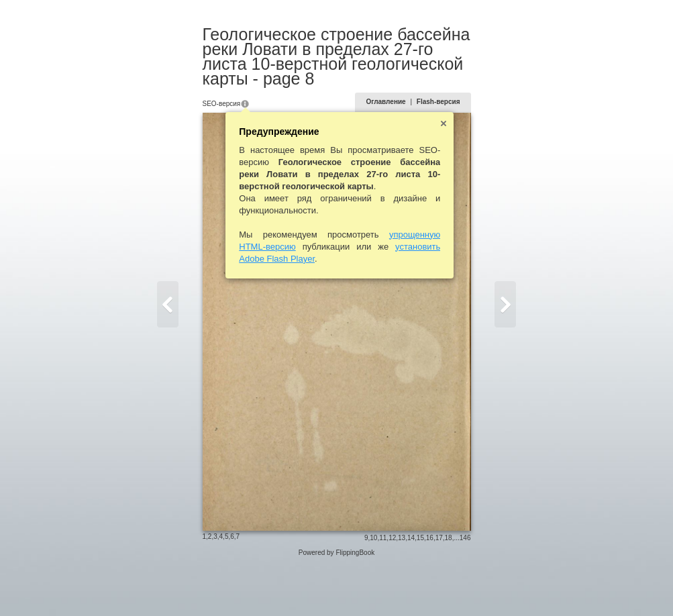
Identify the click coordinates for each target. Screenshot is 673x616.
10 (394, 587)
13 (422, 587)
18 (469, 587)
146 (485, 587)
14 (431, 587)
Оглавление (406, 87)
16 (450, 587)
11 (404, 587)
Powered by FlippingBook (336, 602)
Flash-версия (459, 87)
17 (459, 587)
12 (413, 587)
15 (441, 587)
